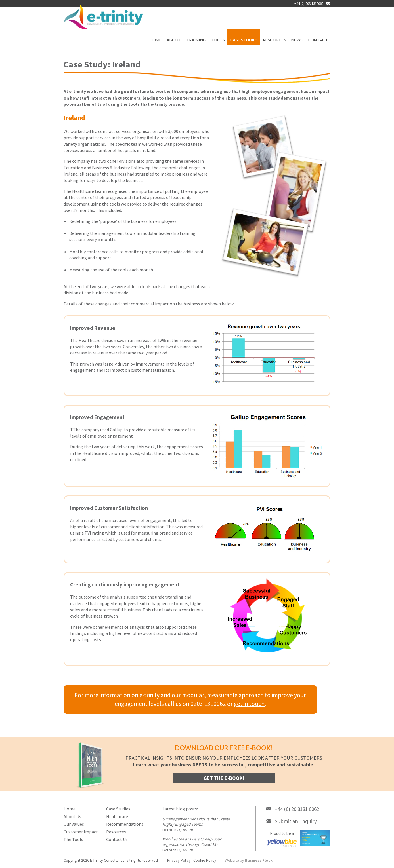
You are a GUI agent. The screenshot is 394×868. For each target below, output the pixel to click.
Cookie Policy (205, 860)
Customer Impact (81, 832)
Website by (249, 860)
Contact (318, 40)
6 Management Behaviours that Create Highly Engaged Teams (196, 821)
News (297, 40)
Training (196, 40)
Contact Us (117, 839)
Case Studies (244, 40)
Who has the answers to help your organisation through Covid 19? (192, 842)
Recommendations (125, 824)
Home (156, 40)
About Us (72, 816)
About (174, 40)
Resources (274, 40)
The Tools (73, 839)
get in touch (249, 704)
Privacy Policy (179, 860)
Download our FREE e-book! (224, 748)
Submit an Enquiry (296, 821)
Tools (218, 40)
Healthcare (117, 816)
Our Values (74, 824)
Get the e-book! (224, 778)
